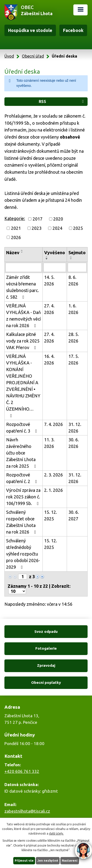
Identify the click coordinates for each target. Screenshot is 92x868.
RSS (62, 101)
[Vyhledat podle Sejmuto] (77, 267)
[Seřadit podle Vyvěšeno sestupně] (47, 259)
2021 (16, 228)
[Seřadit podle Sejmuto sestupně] (71, 259)
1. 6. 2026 (73, 309)
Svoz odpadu (46, 631)
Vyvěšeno (55, 252)
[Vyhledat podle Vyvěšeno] (55, 267)
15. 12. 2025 (51, 515)
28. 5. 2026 (74, 338)
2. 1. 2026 (53, 490)
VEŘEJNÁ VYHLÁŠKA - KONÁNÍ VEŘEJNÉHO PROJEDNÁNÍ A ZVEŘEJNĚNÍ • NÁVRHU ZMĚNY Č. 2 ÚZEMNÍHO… (23, 386)
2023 (37, 228)
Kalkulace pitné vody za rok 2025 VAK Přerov (23, 341)
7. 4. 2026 (53, 424)
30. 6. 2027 (74, 515)
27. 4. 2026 (49, 309)
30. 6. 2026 (74, 443)
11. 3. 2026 (49, 443)
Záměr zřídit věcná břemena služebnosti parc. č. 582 (22, 287)
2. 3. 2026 (53, 475)
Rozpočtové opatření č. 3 (23, 428)
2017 (38, 219)
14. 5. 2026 (49, 280)
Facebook (73, 30)
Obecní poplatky (46, 682)
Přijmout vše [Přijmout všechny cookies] (24, 861)
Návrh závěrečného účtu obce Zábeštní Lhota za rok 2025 (22, 453)
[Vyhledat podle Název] (24, 267)
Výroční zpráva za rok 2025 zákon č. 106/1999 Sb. (23, 497)
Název (13, 252)
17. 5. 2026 (74, 359)
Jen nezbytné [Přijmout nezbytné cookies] (48, 861)
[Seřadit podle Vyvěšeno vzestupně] (47, 257)
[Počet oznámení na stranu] (17, 591)
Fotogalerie (46, 648)
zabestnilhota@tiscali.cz (27, 811)
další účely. (56, 833)
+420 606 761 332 (22, 771)
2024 (57, 228)
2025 (78, 228)
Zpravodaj (46, 665)
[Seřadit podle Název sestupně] (22, 252)
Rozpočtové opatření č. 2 (23, 478)
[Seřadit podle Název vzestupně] (22, 250)
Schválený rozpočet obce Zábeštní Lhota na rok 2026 (22, 522)
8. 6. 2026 (73, 280)
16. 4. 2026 (49, 359)
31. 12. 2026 (75, 428)
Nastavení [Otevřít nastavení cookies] (70, 861)
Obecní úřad (33, 56)
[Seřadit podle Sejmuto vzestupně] (71, 257)
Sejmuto (77, 252)
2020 (58, 219)
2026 (16, 237)
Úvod (9, 56)
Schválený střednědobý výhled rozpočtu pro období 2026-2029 (23, 554)
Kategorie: (15, 218)
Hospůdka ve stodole (30, 30)
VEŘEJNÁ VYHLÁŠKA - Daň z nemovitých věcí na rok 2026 (23, 316)
